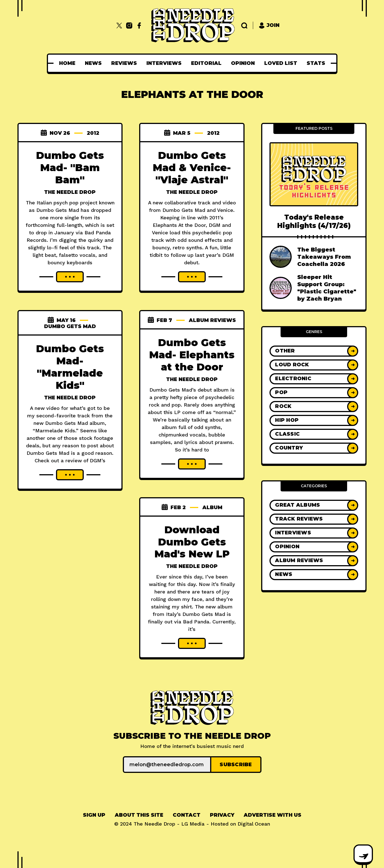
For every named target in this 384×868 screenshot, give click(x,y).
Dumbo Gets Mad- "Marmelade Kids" (70, 367)
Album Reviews (212, 320)
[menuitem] (67, 63)
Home (67, 63)
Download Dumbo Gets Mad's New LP (192, 542)
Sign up (94, 815)
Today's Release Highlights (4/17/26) (314, 221)
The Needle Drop (70, 192)
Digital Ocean (254, 824)
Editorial (206, 63)
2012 (93, 133)
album (212, 507)
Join (269, 25)
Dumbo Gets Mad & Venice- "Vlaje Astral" (192, 167)
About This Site (139, 815)
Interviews (164, 63)
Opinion (243, 63)
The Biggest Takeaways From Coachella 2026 (324, 257)
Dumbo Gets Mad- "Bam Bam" (70, 167)
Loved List (281, 63)
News (93, 63)
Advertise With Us (273, 815)
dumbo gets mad (70, 326)
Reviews (124, 63)
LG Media (193, 824)
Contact (187, 815)
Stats (316, 63)
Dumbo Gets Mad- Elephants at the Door (192, 355)
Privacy (222, 815)
